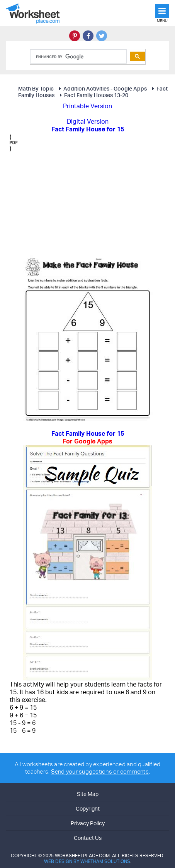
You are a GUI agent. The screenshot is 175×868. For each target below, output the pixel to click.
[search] (78, 57)
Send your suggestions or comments (100, 771)
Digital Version (88, 121)
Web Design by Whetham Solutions (87, 861)
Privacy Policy (88, 823)
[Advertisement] (73, 200)
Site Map (88, 794)
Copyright (88, 808)
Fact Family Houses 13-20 (93, 95)
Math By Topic (36, 88)
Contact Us (88, 838)
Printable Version (87, 106)
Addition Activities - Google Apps (102, 88)
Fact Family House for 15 (87, 437)
